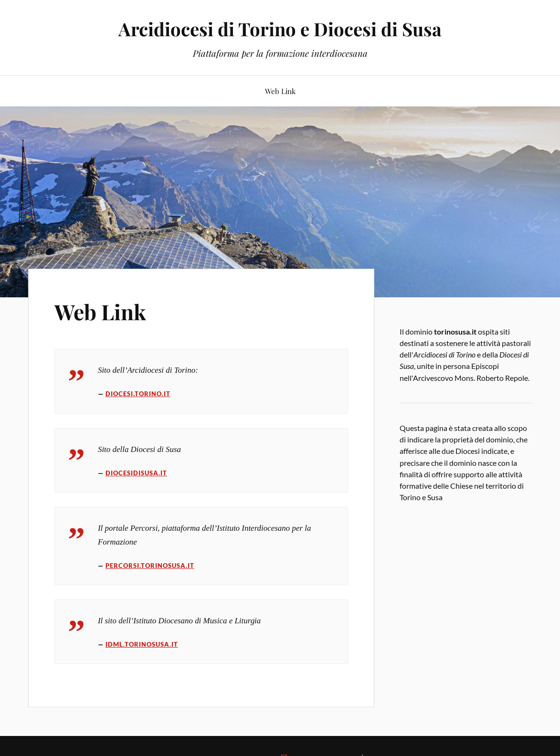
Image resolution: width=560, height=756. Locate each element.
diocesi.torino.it (138, 394)
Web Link (280, 91)
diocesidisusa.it (136, 473)
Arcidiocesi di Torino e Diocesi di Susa (280, 29)
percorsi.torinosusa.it (150, 566)
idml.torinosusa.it (142, 644)
